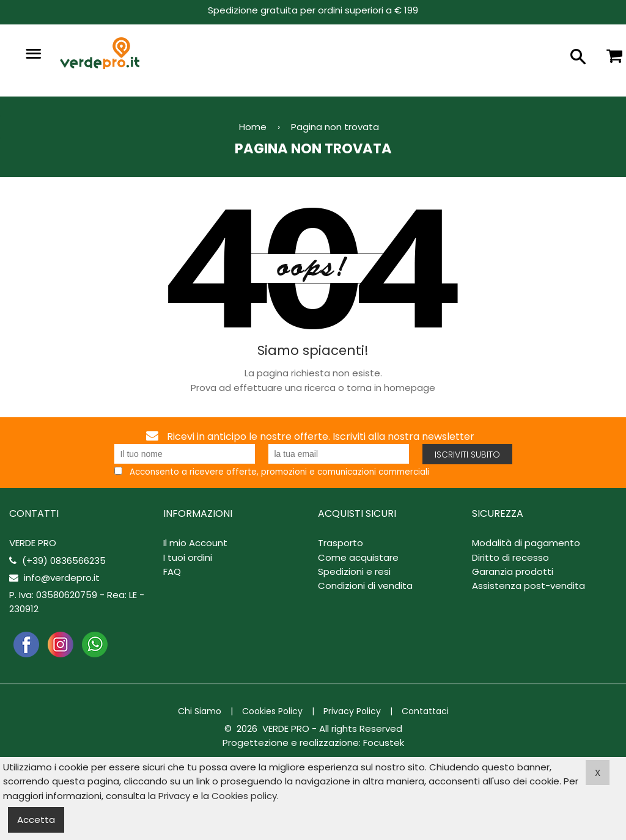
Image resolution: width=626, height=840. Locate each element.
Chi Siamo (200, 711)
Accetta (36, 820)
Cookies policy (244, 796)
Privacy (174, 796)
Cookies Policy (272, 711)
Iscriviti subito (467, 455)
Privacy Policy (352, 711)
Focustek (384, 743)
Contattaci (425, 711)
